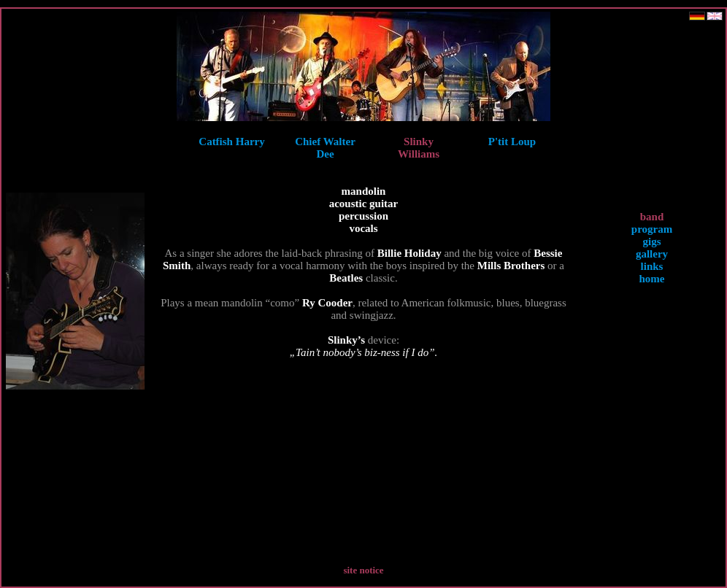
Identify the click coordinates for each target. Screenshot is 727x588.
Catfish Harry (231, 142)
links (652, 266)
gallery (652, 254)
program (652, 229)
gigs (651, 241)
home (652, 279)
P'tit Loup (512, 142)
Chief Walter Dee (325, 148)
